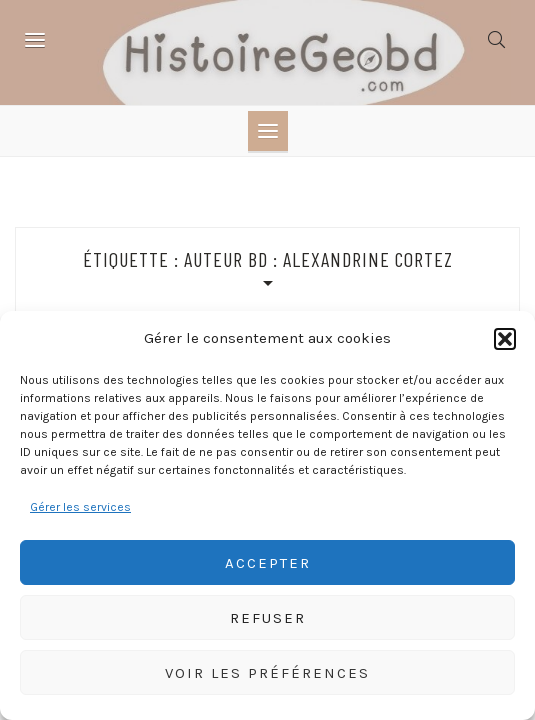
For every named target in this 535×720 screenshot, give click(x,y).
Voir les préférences (267, 673)
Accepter (268, 563)
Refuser (268, 618)
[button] (505, 339)
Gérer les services (80, 507)
